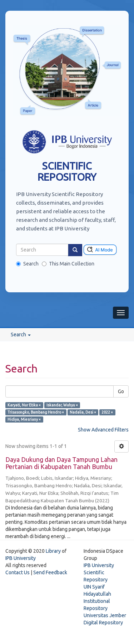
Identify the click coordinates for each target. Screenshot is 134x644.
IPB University (21, 558)
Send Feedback (50, 572)
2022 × (107, 412)
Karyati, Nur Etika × (24, 405)
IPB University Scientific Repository (99, 572)
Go (121, 391)
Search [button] (21, 335)
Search (27, 264)
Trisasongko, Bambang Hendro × (36, 412)
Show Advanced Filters (103, 430)
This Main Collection (68, 264)
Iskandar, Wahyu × (62, 405)
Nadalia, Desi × (83, 412)
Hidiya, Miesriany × (24, 419)
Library (53, 551)
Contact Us (18, 572)
